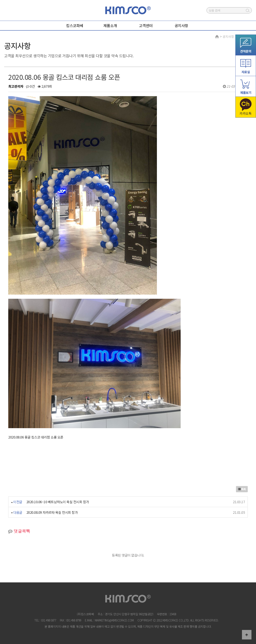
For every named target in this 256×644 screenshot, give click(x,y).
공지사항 (228, 36)
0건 (30, 86)
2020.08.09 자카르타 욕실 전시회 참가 (52, 512)
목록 (242, 489)
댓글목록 (19, 531)
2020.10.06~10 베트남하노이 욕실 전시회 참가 (58, 502)
